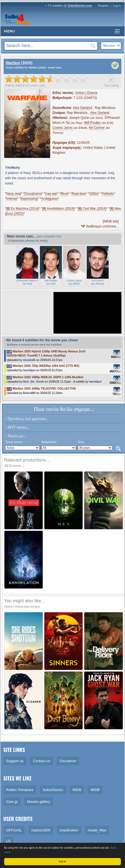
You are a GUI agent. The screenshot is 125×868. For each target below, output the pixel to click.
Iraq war (51, 194)
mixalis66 (29, 360)
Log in (117, 6)
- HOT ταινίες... (18, 427)
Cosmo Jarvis (62, 128)
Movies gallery (39, 802)
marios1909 (41, 830)
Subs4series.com (80, 6)
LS (8, 841)
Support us (15, 761)
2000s (94, 194)
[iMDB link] (111, 221)
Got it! (63, 861)
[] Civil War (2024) (92, 209)
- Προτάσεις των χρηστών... (27, 419)
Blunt (64, 194)
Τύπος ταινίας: (14, 442)
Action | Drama (86, 93)
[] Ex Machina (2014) (23, 209)
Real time (79, 194)
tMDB (95, 790)
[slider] (46, 79)
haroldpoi (29, 370)
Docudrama (33, 194)
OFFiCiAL (14, 830)
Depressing (29, 199)
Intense (12, 199)
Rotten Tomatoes (20, 790)
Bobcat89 (29, 393)
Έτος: (81, 442)
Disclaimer (68, 761)
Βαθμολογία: (49, 442)
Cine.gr (12, 802)
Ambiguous (49, 199)
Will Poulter (92, 123)
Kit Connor (97, 128)
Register (103, 6)
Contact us (42, 761)
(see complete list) (49, 236)
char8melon (69, 830)
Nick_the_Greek (34, 382)
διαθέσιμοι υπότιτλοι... (100, 226)
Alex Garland (82, 108)
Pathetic (108, 194)
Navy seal (14, 194)
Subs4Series (53, 790)
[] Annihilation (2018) (58, 209)
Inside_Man (97, 830)
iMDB (77, 790)
